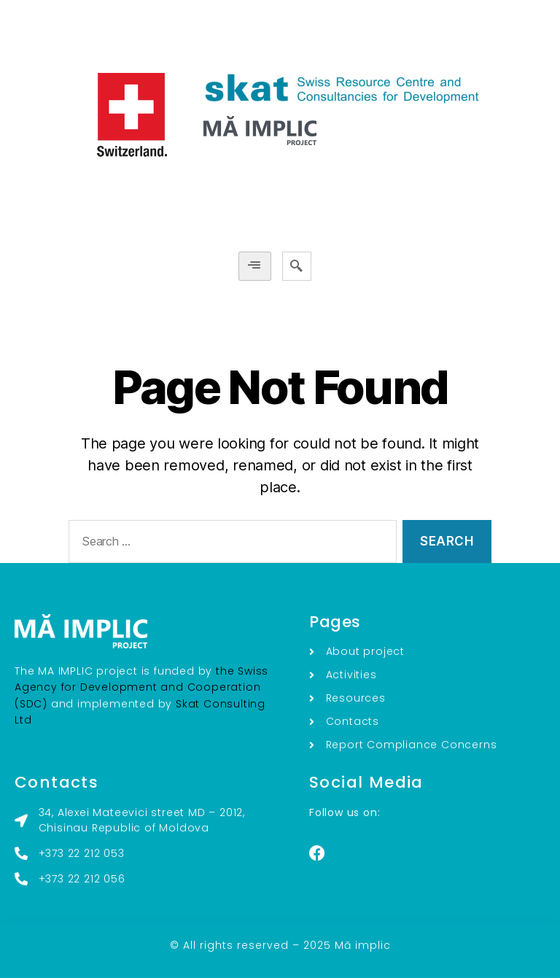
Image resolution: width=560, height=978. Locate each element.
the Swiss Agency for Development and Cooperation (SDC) (141, 687)
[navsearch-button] (297, 266)
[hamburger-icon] (255, 266)
